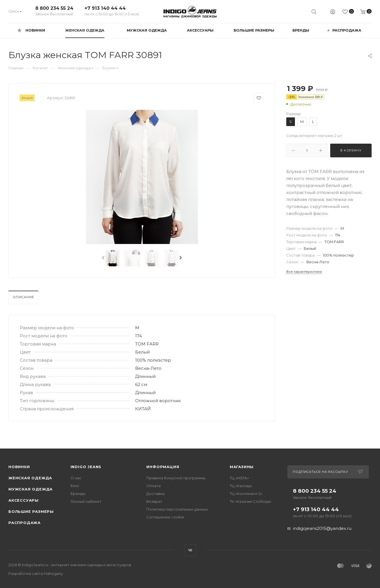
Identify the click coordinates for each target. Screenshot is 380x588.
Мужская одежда (31, 489)
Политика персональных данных (177, 509)
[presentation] (103, 258)
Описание (23, 297)
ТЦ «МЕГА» (239, 478)
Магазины (242, 467)
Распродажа (24, 523)
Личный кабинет (86, 501)
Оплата (153, 486)
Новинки (19, 467)
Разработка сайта (36, 573)
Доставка (155, 494)
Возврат (154, 501)
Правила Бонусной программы (176, 478)
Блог (75, 486)
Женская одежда (30, 478)
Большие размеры (31, 511)
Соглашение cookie (165, 517)
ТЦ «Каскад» (241, 486)
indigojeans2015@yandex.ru (322, 528)
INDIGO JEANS (86, 467)
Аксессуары (24, 500)
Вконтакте (190, 550)
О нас (76, 478)
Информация (163, 467)
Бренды (78, 494)
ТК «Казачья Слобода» (251, 501)
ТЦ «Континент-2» (246, 494)
